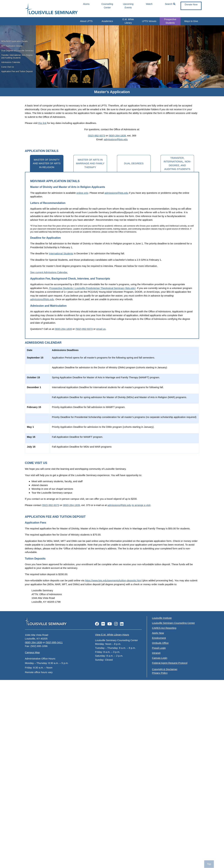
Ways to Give (191, 21)
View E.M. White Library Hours (112, 635)
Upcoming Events (128, 6)
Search (170, 4)
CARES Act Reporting (164, 628)
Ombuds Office (160, 643)
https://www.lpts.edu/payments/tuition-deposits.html (113, 580)
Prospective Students (170, 21)
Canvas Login (160, 658)
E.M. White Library (128, 21)
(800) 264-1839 (34, 642)
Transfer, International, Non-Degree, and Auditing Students (17, 56)
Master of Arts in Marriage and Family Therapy (90, 163)
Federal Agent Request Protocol (170, 663)
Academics (107, 21)
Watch (149, 4)
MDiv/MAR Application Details (15, 41)
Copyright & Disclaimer (165, 669)
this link (42, 123)
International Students (61, 253)
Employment (159, 638)
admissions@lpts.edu (116, 139)
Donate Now (191, 4)
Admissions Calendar (11, 62)
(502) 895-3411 (54, 642)
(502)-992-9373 (96, 136)
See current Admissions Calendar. (49, 272)
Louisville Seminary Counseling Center (173, 623)
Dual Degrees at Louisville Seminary (17, 51)
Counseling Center (107, 6)
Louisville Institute (162, 618)
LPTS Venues (149, 21)
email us (101, 329)
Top (209, 864)
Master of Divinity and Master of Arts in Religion (47, 163)
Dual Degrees (134, 163)
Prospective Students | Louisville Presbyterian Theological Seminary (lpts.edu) (92, 288)
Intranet (156, 653)
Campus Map (32, 652)
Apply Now (158, 633)
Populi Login (159, 648)
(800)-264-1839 (117, 136)
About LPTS (86, 21)
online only (82, 193)
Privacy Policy (160, 673)
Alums (86, 4)
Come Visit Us (8, 67)
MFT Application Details (12, 46)
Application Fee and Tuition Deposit (17, 71)
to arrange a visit (141, 505)
